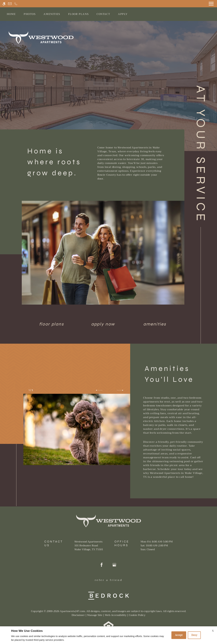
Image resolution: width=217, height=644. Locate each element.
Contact (103, 14)
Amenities (52, 14)
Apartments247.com (72, 611)
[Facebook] (102, 566)
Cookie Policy (137, 615)
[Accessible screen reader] (4, 4)
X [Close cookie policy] (213, 631)
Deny (194, 635)
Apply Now (103, 324)
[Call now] (16, 4)
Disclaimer (78, 615)
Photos (30, 14)
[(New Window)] (89, 548)
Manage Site (95, 615)
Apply (123, 14)
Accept (179, 635)
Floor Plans (78, 14)
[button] (99, 390)
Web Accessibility (116, 615)
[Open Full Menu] (211, 4)
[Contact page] (10, 4)
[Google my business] (114, 566)
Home (11, 14)
